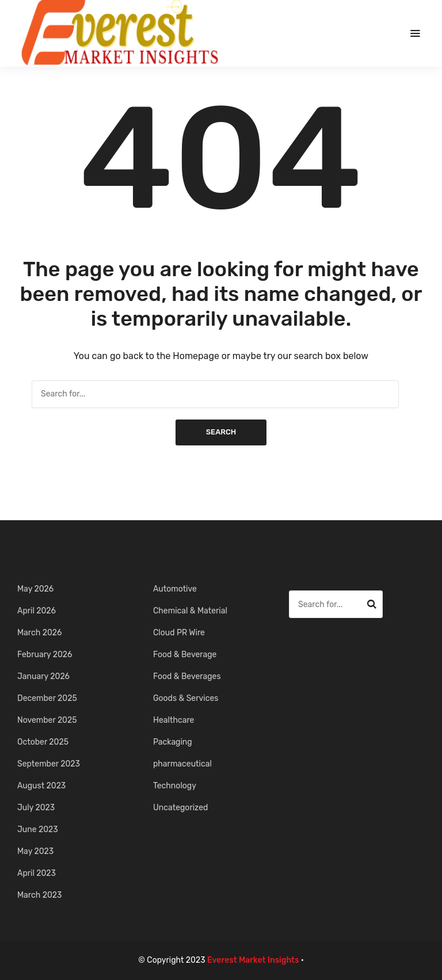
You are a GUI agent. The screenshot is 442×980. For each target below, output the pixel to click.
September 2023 (49, 764)
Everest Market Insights (253, 960)
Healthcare (174, 720)
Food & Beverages (187, 676)
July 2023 (36, 808)
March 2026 (39, 633)
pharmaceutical (182, 764)
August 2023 (41, 786)
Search (221, 432)
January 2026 (43, 676)
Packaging (173, 742)
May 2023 (35, 851)
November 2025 (47, 720)
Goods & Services (186, 698)
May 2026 (35, 589)
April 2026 (37, 611)
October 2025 (43, 742)
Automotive (175, 589)
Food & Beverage (185, 655)
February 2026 (45, 655)
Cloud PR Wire (179, 633)
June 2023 (38, 830)
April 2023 (37, 873)
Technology (175, 786)
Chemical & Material (190, 611)
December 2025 (47, 698)
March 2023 (39, 895)
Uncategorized (180, 808)
